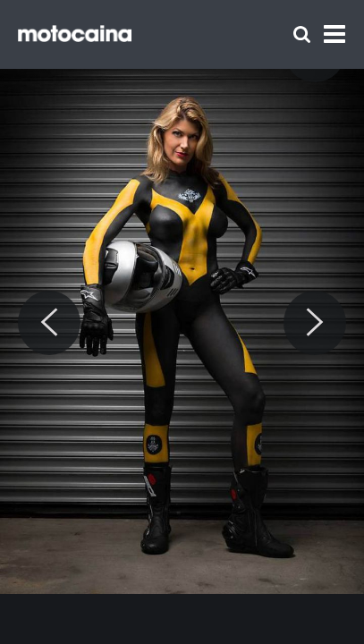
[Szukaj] (302, 34)
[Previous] (49, 323)
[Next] (315, 323)
